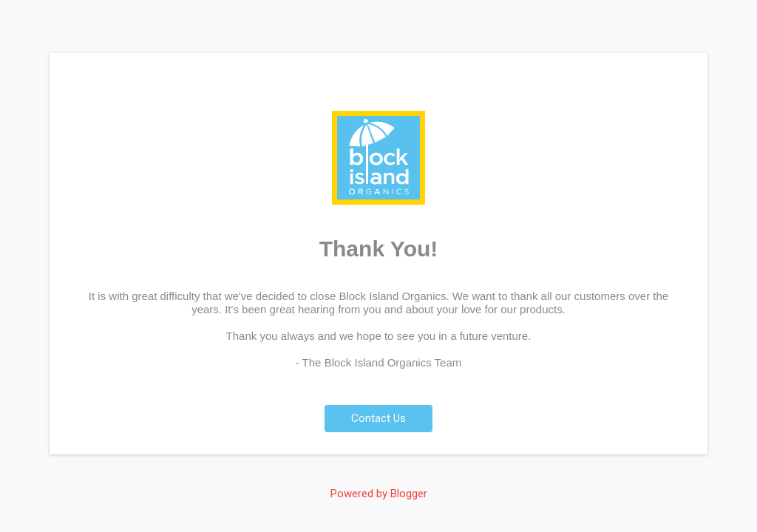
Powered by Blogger (379, 494)
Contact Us (378, 418)
